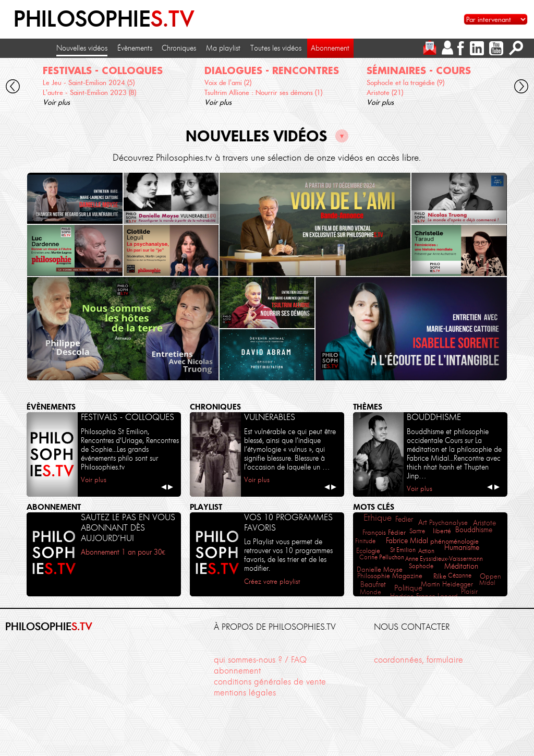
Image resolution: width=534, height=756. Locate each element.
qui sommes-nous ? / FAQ (260, 659)
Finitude (365, 541)
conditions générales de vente (270, 681)
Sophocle (421, 566)
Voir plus (56, 102)
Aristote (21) (385, 92)
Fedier (404, 519)
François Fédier (384, 532)
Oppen (490, 576)
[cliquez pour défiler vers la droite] (522, 88)
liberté (442, 531)
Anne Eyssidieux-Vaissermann (444, 559)
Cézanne (460, 575)
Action (426, 551)
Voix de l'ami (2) (228, 82)
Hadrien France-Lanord (424, 596)
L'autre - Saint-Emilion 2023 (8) (89, 92)
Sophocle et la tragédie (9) (405, 82)
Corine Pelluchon (382, 557)
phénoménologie (454, 541)
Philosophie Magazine (390, 576)
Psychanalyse (448, 523)
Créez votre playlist (272, 581)
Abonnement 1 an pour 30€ (123, 552)
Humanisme (462, 548)
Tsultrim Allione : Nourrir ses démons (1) (263, 92)
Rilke (440, 576)
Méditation (461, 566)
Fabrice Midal (407, 541)
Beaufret (373, 584)
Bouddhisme (474, 530)
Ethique (378, 518)
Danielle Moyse (380, 569)
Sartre (417, 531)
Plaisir (469, 591)
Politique (408, 588)
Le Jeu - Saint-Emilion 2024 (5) (89, 82)
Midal (487, 583)
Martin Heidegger (447, 584)
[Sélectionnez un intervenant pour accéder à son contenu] (496, 19)
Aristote (484, 523)
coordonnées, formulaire (418, 659)
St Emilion (403, 550)
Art (423, 523)
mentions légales (245, 692)
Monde (371, 592)
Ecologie (368, 551)
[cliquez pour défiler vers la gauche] (13, 88)
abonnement (237, 670)
